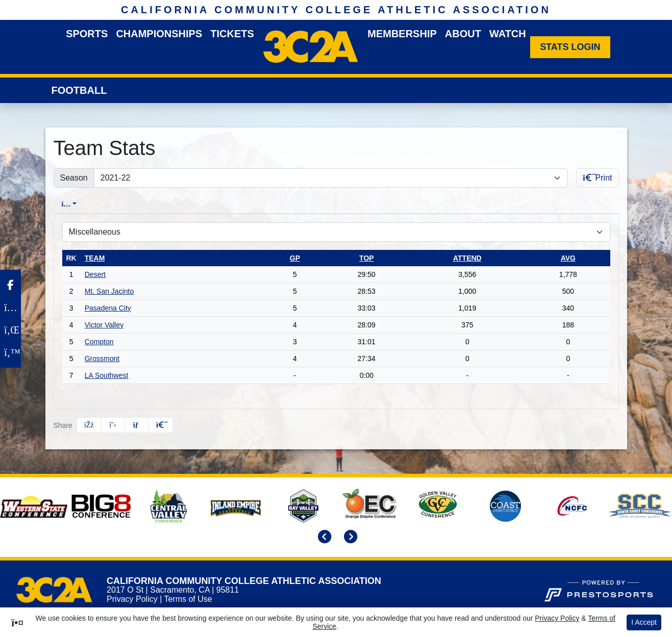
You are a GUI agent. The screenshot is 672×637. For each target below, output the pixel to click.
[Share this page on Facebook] (89, 425)
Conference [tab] (128, 204)
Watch (508, 34)
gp (295, 258)
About (463, 34)
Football (79, 90)
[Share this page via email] (137, 425)
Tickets (232, 34)
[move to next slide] (349, 538)
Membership (402, 34)
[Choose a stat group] (336, 232)
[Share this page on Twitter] (113, 425)
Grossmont (102, 359)
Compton (99, 342)
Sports (87, 34)
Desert (95, 274)
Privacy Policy (132, 599)
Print (597, 178)
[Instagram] (10, 308)
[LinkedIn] (10, 330)
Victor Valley (104, 325)
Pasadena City (108, 308)
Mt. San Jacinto (109, 291)
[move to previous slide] (323, 538)
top (367, 258)
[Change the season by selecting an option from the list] (331, 178)
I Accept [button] (644, 622)
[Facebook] (10, 285)
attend (467, 258)
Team (95, 258)
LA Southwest (107, 375)
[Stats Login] (570, 47)
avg (568, 258)
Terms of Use (188, 599)
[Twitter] (10, 352)
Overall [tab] (73, 204)
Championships (159, 34)
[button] (161, 425)
